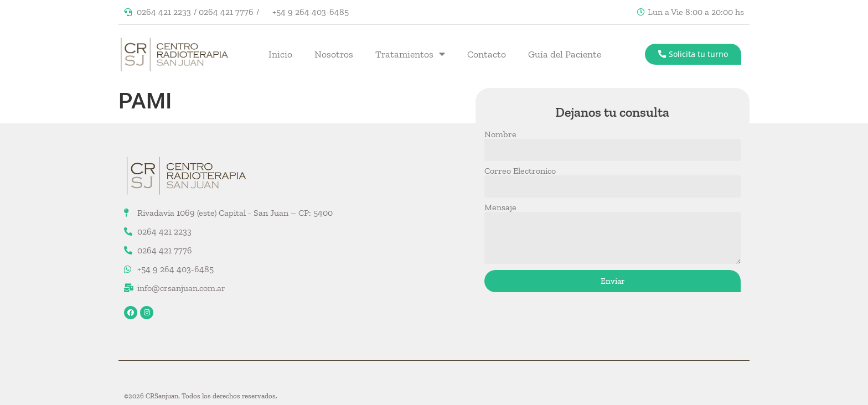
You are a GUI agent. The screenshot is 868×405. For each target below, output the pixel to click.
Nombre (500, 134)
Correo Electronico (520, 171)
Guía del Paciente (565, 54)
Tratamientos (410, 54)
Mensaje (500, 207)
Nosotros (334, 54)
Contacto (487, 54)
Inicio (280, 54)
